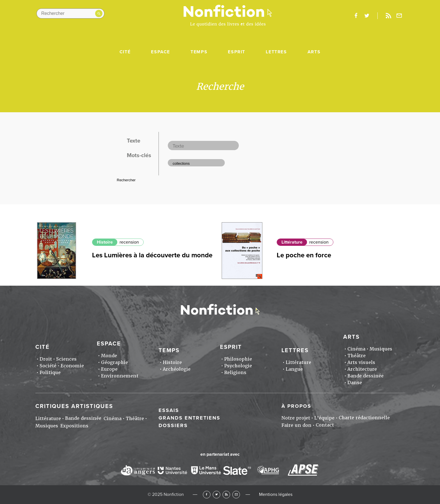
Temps (199, 52)
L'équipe (324, 418)
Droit (46, 359)
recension (129, 242)
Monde (109, 356)
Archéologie (177, 369)
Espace (161, 52)
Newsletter (399, 16)
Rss (388, 16)
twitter (367, 16)
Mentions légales (276, 494)
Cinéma (356, 349)
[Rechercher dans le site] (70, 13)
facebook (356, 16)
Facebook (207, 495)
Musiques (381, 349)
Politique (50, 373)
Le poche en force (304, 255)
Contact (325, 425)
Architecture (362, 369)
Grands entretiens (189, 418)
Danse (355, 383)
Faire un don (296, 425)
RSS (226, 495)
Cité (125, 52)
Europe (109, 369)
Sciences (66, 359)
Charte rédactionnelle (364, 418)
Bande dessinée (365, 376)
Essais (169, 410)
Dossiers (173, 425)
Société (48, 366)
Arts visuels (361, 362)
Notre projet (296, 418)
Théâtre (357, 356)
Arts (314, 52)
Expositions (74, 426)
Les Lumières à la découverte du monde (152, 255)
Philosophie (238, 359)
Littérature (292, 242)
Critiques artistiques (74, 406)
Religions (235, 373)
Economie (72, 366)
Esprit (237, 52)
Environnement (120, 376)
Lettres (276, 52)
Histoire (105, 242)
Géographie (114, 362)
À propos (296, 406)
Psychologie (238, 366)
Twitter (216, 495)
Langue (294, 369)
